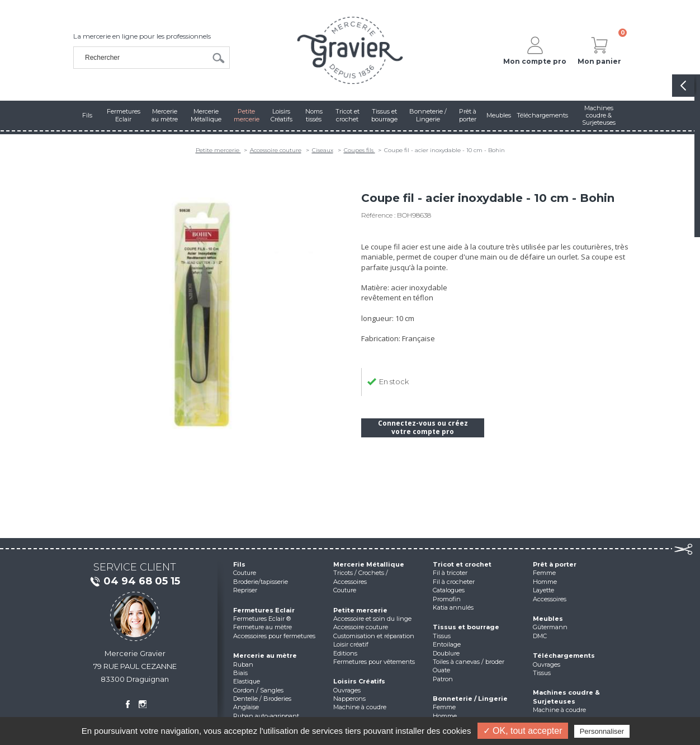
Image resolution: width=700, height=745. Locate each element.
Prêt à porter (555, 564)
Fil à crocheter (454, 582)
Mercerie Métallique (369, 564)
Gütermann (550, 627)
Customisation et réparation (374, 636)
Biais (240, 673)
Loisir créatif (351, 644)
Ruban (243, 664)
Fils (239, 564)
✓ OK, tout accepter (523, 731)
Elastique (247, 681)
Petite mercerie (218, 150)
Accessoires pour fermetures (274, 636)
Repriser (245, 590)
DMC (540, 636)
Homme (445, 716)
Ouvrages (347, 690)
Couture (245, 573)
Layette (543, 590)
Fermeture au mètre (262, 627)
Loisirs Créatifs (359, 681)
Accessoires (550, 599)
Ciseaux (323, 150)
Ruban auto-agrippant (266, 716)
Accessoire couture (276, 150)
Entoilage (447, 644)
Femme (444, 707)
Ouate (441, 670)
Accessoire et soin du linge (372, 619)
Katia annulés (453, 607)
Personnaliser (602, 731)
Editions (345, 653)
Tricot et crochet (462, 564)
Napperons (349, 699)
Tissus (442, 636)
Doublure (446, 653)
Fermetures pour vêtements (374, 662)
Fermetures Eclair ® (262, 619)
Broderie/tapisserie (261, 582)
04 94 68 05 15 (135, 582)
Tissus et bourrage (466, 627)
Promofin (447, 599)
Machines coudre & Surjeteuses (566, 697)
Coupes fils (360, 150)
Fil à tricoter (450, 573)
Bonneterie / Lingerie (470, 699)
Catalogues (449, 590)
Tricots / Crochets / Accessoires (361, 577)
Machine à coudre (360, 707)
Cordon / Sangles (258, 690)
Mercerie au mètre (265, 656)
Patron (443, 679)
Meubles (548, 619)
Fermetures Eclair (264, 610)
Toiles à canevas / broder (469, 662)
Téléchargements (564, 656)
